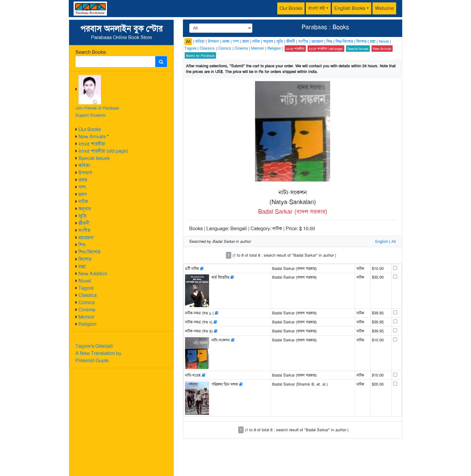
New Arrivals (92, 137)
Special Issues (94, 158)
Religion (87, 324)
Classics (88, 295)
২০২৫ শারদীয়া (92, 144)
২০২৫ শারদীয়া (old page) (103, 151)
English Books (350, 8)
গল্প (82, 187)
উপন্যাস (85, 173)
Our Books (291, 8)
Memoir (86, 317)
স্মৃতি (82, 216)
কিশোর (85, 259)
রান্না (82, 266)
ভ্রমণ (82, 194)
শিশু (82, 245)
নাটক (83, 201)
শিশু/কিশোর (89, 252)
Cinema (87, 310)
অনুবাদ (85, 209)
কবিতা (84, 165)
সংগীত (84, 230)
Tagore (86, 288)
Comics (87, 302)
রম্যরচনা (86, 238)
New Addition (93, 274)
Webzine (384, 8)
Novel (85, 281)
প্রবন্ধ (83, 180)
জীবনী (84, 223)
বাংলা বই (316, 8)
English (382, 241)
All (188, 41)
